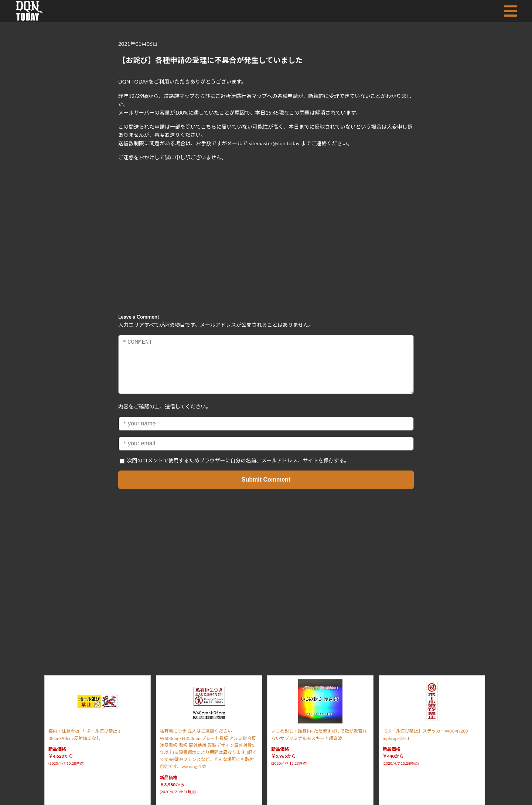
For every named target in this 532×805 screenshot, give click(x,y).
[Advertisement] (266, 231)
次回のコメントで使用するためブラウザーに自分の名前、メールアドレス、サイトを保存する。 (238, 460)
